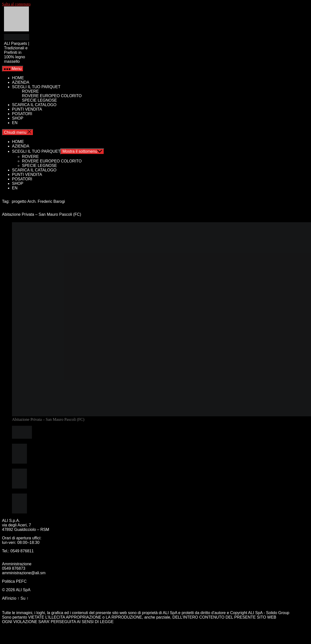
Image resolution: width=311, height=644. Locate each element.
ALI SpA (23, 590)
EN (15, 123)
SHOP (18, 118)
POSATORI (22, 114)
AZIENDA (21, 82)
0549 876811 (22, 551)
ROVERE (30, 91)
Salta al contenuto (16, 4)
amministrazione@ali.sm (24, 573)
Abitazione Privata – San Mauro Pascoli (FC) (41, 214)
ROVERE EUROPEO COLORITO (52, 96)
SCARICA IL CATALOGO (34, 105)
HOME (18, 78)
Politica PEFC (14, 581)
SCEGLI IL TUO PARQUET (36, 87)
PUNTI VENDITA (27, 109)
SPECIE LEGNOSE (39, 100)
